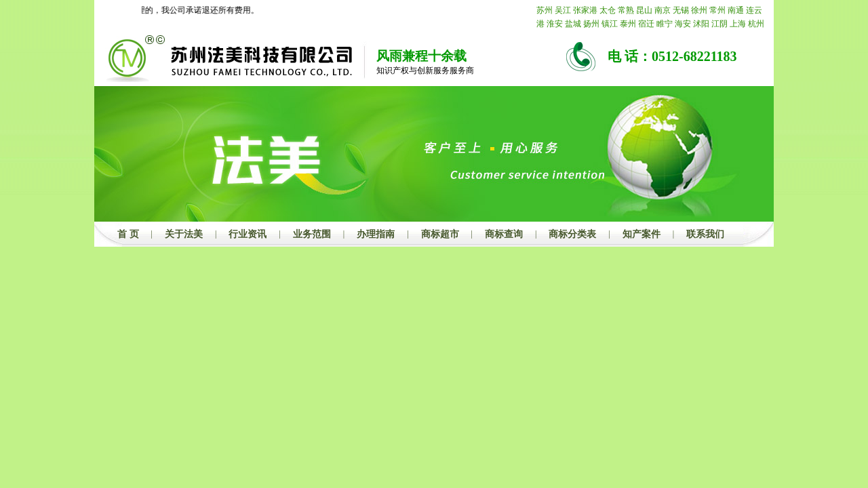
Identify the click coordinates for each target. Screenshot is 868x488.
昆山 (644, 10)
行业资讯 (248, 234)
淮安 (555, 24)
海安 (683, 24)
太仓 (608, 10)
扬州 (591, 24)
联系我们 (705, 234)
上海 (738, 24)
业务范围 (312, 234)
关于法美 (184, 234)
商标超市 (440, 234)
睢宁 (665, 24)
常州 (717, 10)
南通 (736, 10)
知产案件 (642, 234)
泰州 (628, 24)
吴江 (563, 10)
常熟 (626, 10)
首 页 (128, 234)
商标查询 (504, 234)
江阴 (719, 24)
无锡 (681, 10)
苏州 (545, 10)
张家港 (585, 10)
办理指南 (376, 234)
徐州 (699, 10)
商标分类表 (572, 234)
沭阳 (701, 24)
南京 (663, 10)
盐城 (573, 24)
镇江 (610, 24)
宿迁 (646, 24)
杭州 (756, 24)
